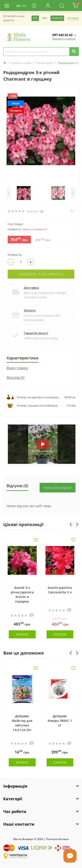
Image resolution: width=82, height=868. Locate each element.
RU (25, 6)
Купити (22, 634)
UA (18, 6)
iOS (35, 18)
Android (57, 18)
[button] (48, 5)
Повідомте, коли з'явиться (41, 274)
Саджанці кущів (21, 63)
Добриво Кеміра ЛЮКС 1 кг (60, 721)
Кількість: (15, 255)
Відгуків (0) (16, 378)
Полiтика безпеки (57, 839)
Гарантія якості (36, 333)
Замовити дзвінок (64, 39)
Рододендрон (44, 63)
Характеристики (23, 358)
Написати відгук (58, 488)
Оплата (30, 310)
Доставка (31, 288)
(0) (42, 211)
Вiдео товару (17, 368)
